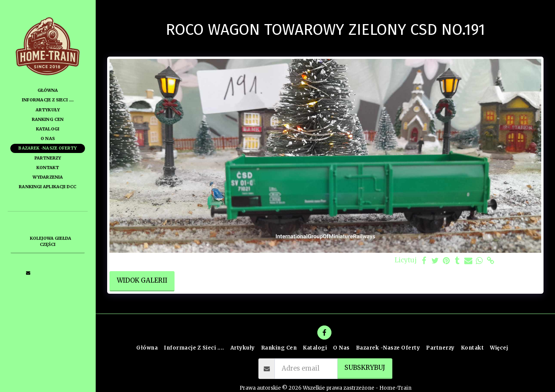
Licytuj (406, 260)
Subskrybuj (365, 368)
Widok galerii (142, 281)
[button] (28, 273)
